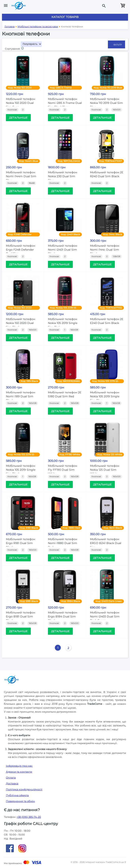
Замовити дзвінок (114, 6)
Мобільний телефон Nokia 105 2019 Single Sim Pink (63, 323)
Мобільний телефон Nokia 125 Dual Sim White (105, 470)
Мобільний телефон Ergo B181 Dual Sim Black (21, 616)
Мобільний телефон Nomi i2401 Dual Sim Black (63, 250)
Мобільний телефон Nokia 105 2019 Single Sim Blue (105, 396)
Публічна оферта (17, 795)
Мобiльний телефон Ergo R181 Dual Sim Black (21, 543)
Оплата (11, 778)
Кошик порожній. (123, 6)
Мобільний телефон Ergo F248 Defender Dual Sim (21, 250)
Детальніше (18, 118)
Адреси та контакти (19, 772)
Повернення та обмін (20, 801)
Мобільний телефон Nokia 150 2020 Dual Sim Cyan (21, 103)
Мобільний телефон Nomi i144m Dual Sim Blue (21, 176)
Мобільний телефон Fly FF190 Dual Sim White (63, 470)
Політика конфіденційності (24, 789)
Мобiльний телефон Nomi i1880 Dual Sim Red (63, 543)
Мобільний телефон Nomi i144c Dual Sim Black (105, 250)
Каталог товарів (65, 17)
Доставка (12, 783)
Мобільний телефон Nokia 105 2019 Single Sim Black (21, 470)
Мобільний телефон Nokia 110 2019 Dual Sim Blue (106, 103)
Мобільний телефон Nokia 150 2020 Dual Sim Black (21, 323)
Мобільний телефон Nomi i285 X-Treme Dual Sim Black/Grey (65, 103)
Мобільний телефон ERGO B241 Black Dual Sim (106, 543)
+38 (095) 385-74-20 (29, 817)
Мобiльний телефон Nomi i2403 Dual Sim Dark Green (105, 616)
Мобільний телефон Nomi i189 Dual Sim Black (21, 396)
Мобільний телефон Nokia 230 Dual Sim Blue (63, 176)
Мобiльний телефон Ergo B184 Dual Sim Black (63, 616)
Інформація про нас (19, 766)
